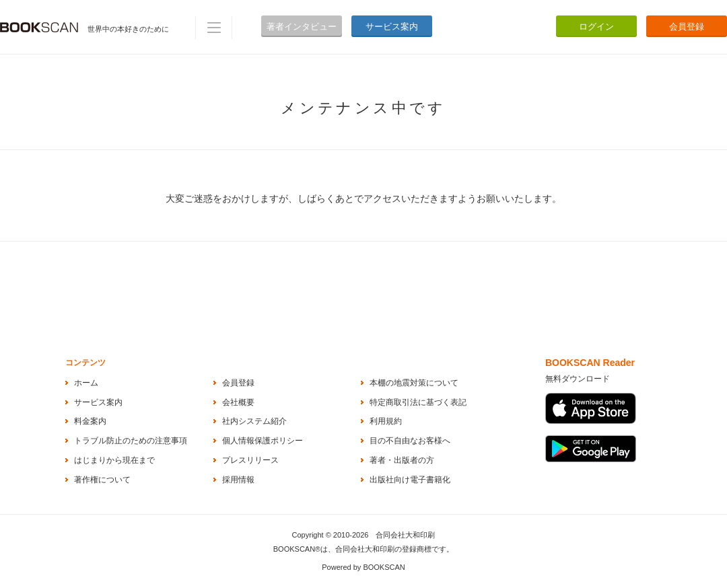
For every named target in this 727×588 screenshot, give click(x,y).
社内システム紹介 (254, 421)
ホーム (86, 383)
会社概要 (238, 402)
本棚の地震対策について (414, 383)
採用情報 (238, 480)
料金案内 (90, 421)
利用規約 (386, 421)
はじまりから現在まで (114, 460)
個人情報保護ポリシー (263, 441)
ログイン (596, 27)
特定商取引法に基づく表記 (418, 402)
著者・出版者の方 (402, 460)
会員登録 (687, 27)
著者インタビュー (302, 27)
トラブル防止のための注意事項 (131, 441)
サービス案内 (392, 27)
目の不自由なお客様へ (410, 441)
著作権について (102, 480)
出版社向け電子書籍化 (410, 480)
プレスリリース (250, 460)
